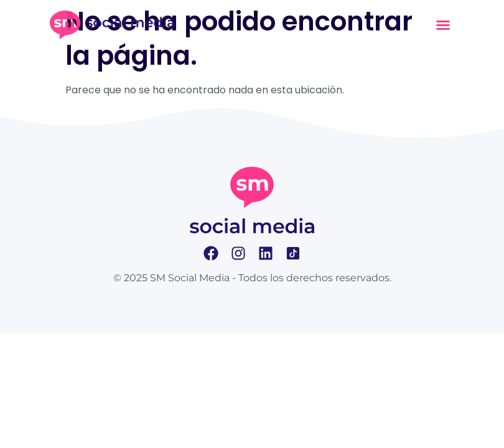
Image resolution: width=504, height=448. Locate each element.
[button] (443, 25)
